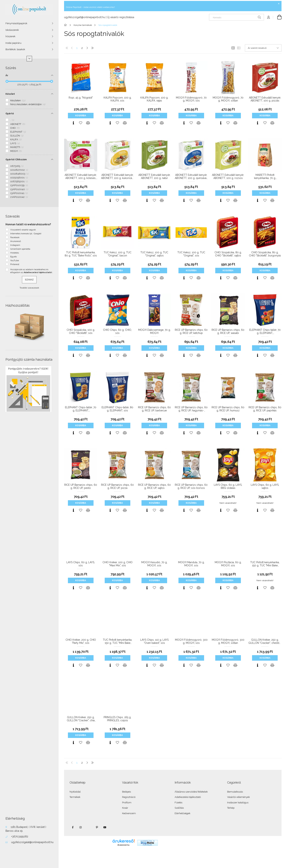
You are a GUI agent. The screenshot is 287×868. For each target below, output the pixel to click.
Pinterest (15, 264)
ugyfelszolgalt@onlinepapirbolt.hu (85, 17)
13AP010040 (19, 189)
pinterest (97, 827)
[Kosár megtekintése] (277, 17)
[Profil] (269, 17)
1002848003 (19, 174)
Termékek (75, 797)
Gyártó (10, 113)
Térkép (231, 808)
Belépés (126, 792)
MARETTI (17, 147)
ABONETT (18, 124)
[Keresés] (236, 17)
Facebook (15, 237)
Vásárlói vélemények (238, 797)
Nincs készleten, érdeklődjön (28, 104)
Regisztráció (129, 797)
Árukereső (16, 241)
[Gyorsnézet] (73, 123)
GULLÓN (17, 136)
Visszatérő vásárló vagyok (23, 230)
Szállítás (179, 808)
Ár (7, 75)
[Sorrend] (263, 48)
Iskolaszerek (12, 30)
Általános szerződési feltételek (191, 792)
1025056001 (19, 178)
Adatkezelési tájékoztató (188, 797)
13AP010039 (19, 185)
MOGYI (16, 151)
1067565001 (19, 181)
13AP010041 (19, 193)
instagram (81, 827)
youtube (105, 827)
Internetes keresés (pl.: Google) (26, 234)
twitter (89, 827)
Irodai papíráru (13, 43)
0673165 (17, 166)
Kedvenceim (129, 813)
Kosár (125, 808)
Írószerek (10, 36)
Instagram (15, 245)
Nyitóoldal (75, 792)
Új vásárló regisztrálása (121, 17)
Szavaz (29, 280)
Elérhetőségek (182, 813)
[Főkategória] (66, 25)
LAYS (15, 143)
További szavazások (29, 288)
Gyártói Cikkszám (16, 159)
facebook (73, 827)
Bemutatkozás (235, 792)
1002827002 (19, 170)
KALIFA (16, 139)
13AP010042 (19, 197)
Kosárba (81, 116)
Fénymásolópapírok (16, 23)
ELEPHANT (18, 132)
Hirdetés (15, 253)
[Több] (29, 59)
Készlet (10, 94)
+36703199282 (20, 836)
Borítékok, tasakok (15, 49)
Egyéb (13, 257)
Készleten (18, 100)
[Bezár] (279, 4)
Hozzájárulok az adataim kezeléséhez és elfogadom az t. (31, 271)
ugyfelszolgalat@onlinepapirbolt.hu (32, 842)
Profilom (127, 803)
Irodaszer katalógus (238, 803)
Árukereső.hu (123, 845)
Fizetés (178, 803)
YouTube (15, 260)
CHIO (15, 128)
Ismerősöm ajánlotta (20, 249)
